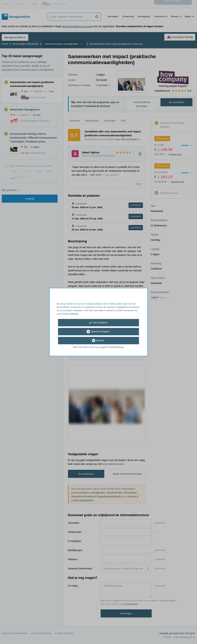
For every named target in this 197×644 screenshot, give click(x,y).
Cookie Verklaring (70, 314)
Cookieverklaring (115, 347)
